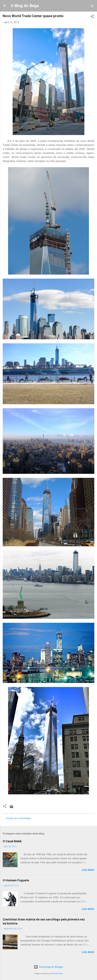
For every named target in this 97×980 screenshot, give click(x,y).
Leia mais (88, 870)
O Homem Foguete (16, 880)
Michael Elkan (57, 974)
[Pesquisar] (92, 7)
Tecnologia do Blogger (49, 967)
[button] (92, 17)
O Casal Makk (12, 841)
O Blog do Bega (25, 6)
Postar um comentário (19, 818)
